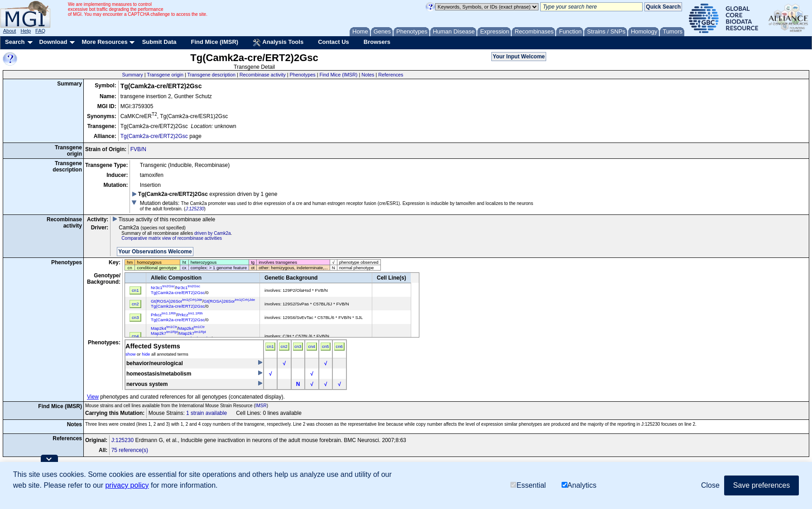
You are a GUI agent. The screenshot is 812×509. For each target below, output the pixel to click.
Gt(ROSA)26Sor (177, 301)
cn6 (339, 346)
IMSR (261, 406)
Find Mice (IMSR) (214, 42)
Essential (528, 485)
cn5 (325, 346)
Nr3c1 (163, 288)
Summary (132, 75)
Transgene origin (165, 75)
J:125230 (195, 209)
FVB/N (138, 149)
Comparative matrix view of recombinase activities (172, 238)
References (391, 75)
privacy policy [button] (127, 485)
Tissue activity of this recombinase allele (164, 219)
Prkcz (163, 315)
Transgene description (211, 75)
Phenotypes (303, 75)
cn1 (270, 346)
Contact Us (334, 42)
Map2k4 (164, 328)
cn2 (284, 346)
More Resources (104, 42)
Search (15, 42)
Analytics (579, 485)
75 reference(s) (130, 450)
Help (26, 31)
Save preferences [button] (762, 485)
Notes (368, 75)
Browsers (377, 42)
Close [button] (710, 485)
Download (53, 42)
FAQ (40, 31)
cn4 (311, 346)
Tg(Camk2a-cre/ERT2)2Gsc (154, 136)
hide (146, 354)
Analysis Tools (278, 43)
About (10, 31)
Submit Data (159, 42)
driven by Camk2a (213, 233)
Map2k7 (164, 333)
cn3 (298, 346)
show (130, 354)
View (93, 397)
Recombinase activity (263, 75)
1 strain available (207, 413)
